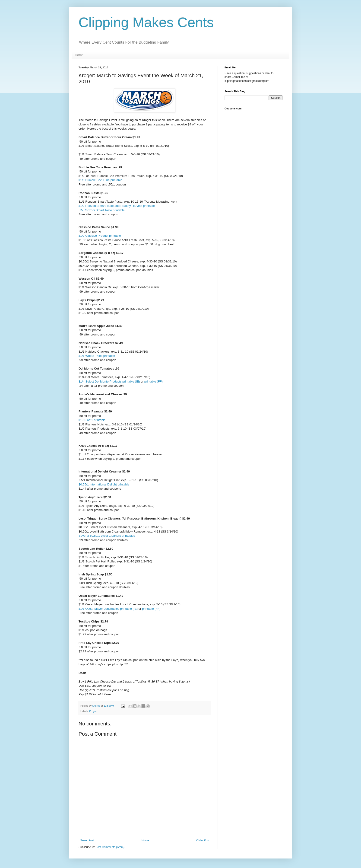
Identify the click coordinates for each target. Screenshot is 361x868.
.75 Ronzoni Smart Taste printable (101, 210)
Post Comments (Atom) (110, 847)
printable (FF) (154, 381)
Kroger (93, 711)
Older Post (203, 840)
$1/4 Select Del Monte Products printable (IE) (109, 381)
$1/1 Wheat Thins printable (97, 356)
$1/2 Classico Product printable (100, 236)
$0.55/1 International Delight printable (104, 484)
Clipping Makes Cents (146, 22)
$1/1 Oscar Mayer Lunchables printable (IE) (108, 609)
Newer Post (87, 840)
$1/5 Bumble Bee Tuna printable (100, 180)
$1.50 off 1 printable (92, 420)
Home (79, 55)
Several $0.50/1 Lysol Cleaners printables (107, 536)
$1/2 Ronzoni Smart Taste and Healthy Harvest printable (117, 206)
